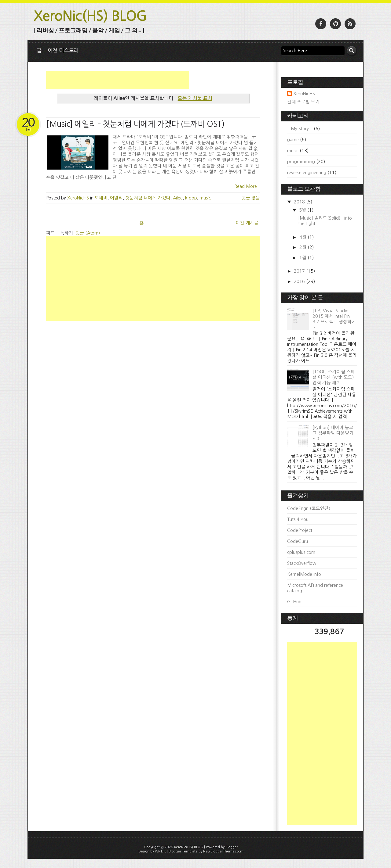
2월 (303, 247)
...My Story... (300, 129)
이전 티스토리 (63, 50)
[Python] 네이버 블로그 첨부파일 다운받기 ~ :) (333, 433)
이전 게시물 (247, 223)
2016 (300, 282)
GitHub (294, 602)
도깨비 (101, 198)
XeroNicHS (304, 94)
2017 (300, 271)
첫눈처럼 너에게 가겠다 (148, 198)
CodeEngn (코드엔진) (309, 508)
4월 (303, 237)
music (205, 198)
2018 (300, 202)
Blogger (232, 847)
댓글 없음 (251, 198)
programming (301, 162)
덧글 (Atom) (88, 233)
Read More (246, 186)
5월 (303, 210)
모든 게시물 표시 (195, 98)
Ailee (178, 198)
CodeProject (300, 530)
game (293, 140)
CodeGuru (298, 541)
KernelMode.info (304, 574)
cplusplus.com (301, 552)
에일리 (116, 198)
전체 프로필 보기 (303, 102)
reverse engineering (307, 173)
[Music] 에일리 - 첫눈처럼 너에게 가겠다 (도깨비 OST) (135, 124)
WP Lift (160, 851)
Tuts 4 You (298, 519)
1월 (303, 258)
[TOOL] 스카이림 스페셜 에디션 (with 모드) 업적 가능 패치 (334, 377)
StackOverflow (302, 563)
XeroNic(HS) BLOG (90, 16)
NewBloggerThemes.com (223, 851)
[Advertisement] (118, 80)
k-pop (191, 198)
